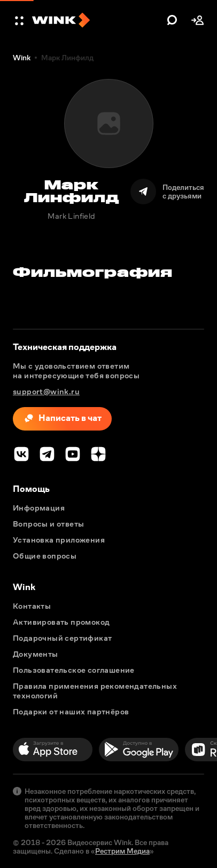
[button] (20, 20)
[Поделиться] (167, 192)
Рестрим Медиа (122, 851)
